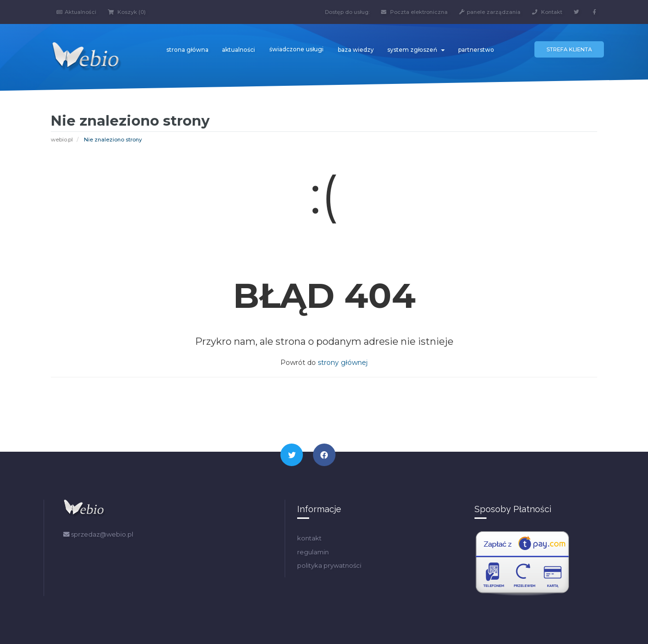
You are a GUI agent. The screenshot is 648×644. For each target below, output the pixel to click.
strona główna (187, 50)
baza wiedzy (356, 50)
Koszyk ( (127, 12)
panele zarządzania (490, 12)
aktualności (238, 50)
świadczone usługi (296, 49)
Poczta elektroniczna (414, 12)
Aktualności (76, 12)
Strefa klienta (569, 49)
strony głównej (343, 363)
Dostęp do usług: (347, 12)
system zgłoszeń (416, 50)
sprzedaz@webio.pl (98, 534)
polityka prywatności (329, 565)
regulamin (313, 552)
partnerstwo (476, 50)
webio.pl (62, 140)
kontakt (309, 538)
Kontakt (547, 12)
